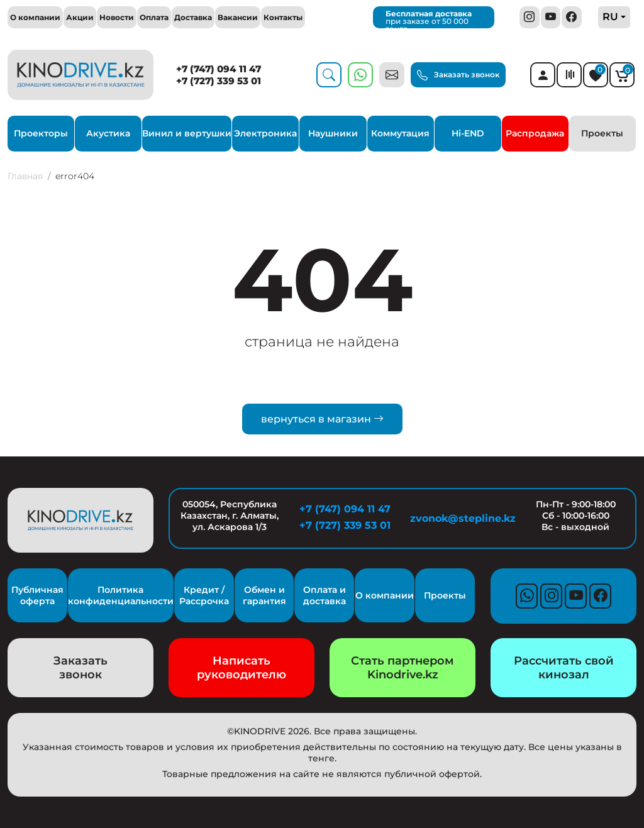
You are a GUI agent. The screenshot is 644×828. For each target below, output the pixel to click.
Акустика (108, 133)
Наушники (333, 133)
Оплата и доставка (325, 595)
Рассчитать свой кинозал (564, 668)
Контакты (283, 17)
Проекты (602, 133)
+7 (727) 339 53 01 (219, 81)
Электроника (265, 133)
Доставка (193, 17)
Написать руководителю (241, 668)
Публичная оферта (37, 595)
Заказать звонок (458, 75)
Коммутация (400, 133)
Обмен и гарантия (264, 595)
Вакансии (238, 17)
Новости (117, 17)
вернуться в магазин (322, 419)
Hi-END (468, 133)
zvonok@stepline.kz (460, 518)
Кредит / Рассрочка (204, 595)
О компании (35, 17)
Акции (80, 17)
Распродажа (535, 133)
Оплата (154, 17)
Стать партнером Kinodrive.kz (402, 668)
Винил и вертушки (187, 133)
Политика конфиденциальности (121, 595)
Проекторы (41, 133)
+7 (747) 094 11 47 (219, 69)
